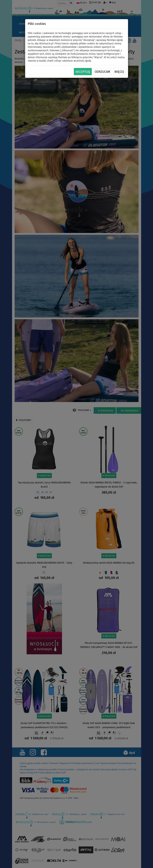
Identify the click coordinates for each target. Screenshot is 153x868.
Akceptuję (83, 72)
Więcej (119, 72)
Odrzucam (102, 72)
